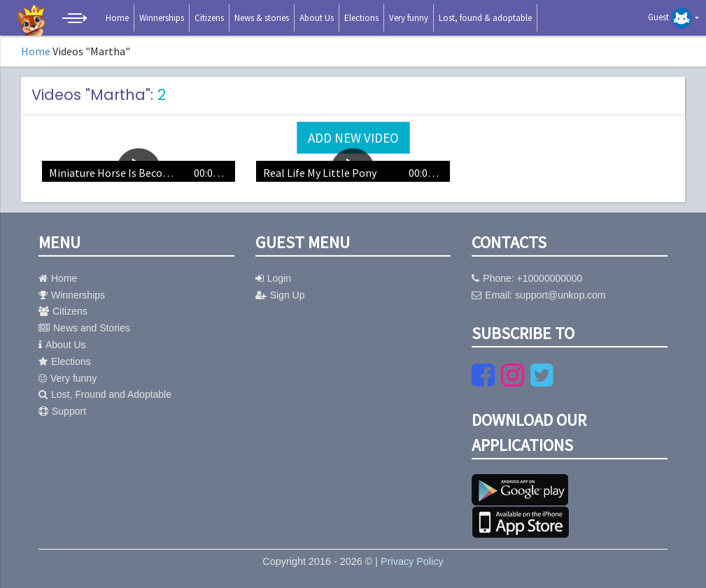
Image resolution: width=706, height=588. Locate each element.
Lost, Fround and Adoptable (105, 394)
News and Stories (84, 328)
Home (117, 18)
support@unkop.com (560, 295)
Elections (361, 18)
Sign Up (280, 295)
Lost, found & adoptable (485, 18)
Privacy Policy (412, 561)
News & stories (262, 18)
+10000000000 (550, 278)
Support (62, 411)
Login (273, 278)
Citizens (209, 18)
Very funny (409, 18)
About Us (317, 18)
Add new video (353, 138)
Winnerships (162, 18)
